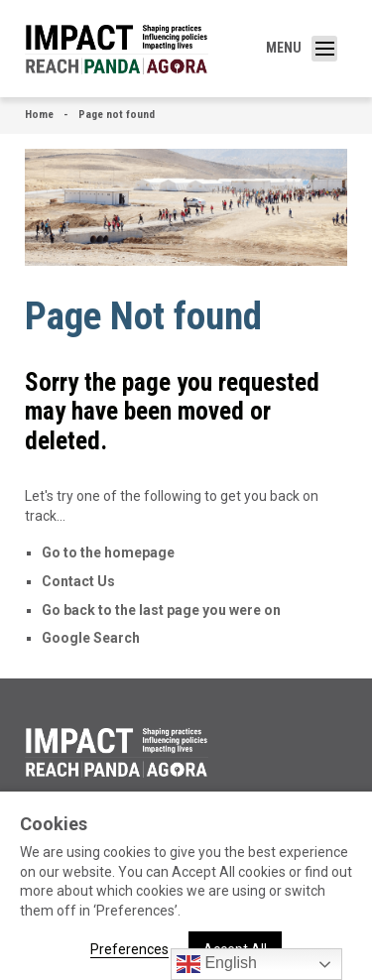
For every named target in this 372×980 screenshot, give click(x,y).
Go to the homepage (108, 552)
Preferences (129, 949)
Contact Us (78, 581)
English (217, 964)
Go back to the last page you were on (161, 610)
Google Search (91, 638)
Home (39, 115)
